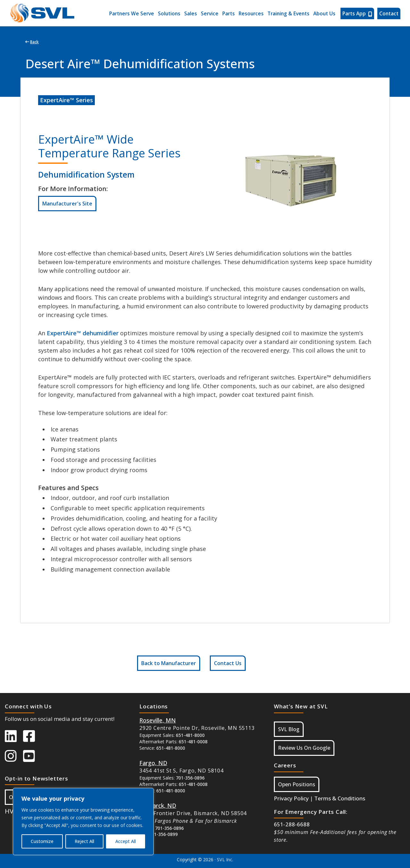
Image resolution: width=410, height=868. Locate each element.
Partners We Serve (132, 13)
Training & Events (288, 13)
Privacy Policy (291, 798)
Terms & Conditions (340, 798)
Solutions (169, 13)
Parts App (357, 13)
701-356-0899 (163, 834)
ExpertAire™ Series (66, 100)
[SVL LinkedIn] (14, 739)
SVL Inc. (225, 860)
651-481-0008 (193, 742)
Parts (229, 13)
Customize (42, 841)
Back (32, 42)
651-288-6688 (292, 824)
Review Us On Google (304, 748)
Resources (251, 13)
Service (210, 13)
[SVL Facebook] (32, 739)
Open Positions (297, 784)
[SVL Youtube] (32, 759)
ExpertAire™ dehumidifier (83, 333)
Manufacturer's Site (67, 204)
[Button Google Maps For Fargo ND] (153, 763)
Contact (389, 13)
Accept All (126, 841)
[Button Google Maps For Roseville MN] (158, 720)
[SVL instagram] (14, 759)
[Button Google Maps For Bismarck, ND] (158, 805)
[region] (83, 822)
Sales (191, 13)
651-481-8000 (190, 735)
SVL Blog (289, 729)
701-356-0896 (190, 778)
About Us (324, 13)
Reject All (84, 841)
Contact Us (228, 663)
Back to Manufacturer (169, 663)
